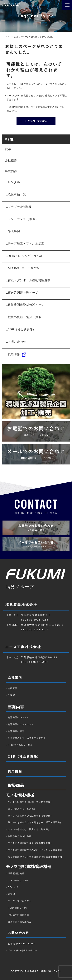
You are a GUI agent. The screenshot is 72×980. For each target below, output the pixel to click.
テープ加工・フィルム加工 (26, 243)
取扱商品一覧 (17, 194)
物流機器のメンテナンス (21, 724)
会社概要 (11, 160)
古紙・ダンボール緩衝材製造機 (29, 280)
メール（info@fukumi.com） (24, 950)
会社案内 (15, 678)
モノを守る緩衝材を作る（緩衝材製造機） (30, 843)
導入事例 (14, 231)
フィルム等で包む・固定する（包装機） (29, 829)
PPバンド (13, 887)
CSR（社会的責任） (22, 329)
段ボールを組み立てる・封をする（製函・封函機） (35, 822)
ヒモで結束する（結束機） (22, 809)
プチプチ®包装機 (20, 207)
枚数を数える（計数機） (21, 836)
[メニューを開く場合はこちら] (67, 5)
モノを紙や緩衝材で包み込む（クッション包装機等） (36, 850)
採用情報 (17, 355)
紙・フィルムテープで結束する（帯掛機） (30, 816)
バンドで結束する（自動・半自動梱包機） (30, 802)
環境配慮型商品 (16, 873)
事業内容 (11, 171)
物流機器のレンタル (19, 717)
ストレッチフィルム (19, 880)
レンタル (14, 182)
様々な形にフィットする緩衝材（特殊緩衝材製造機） (36, 857)
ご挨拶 (11, 695)
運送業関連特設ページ (23, 293)
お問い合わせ (17, 341)
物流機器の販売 (16, 731)
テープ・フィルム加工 (20, 901)
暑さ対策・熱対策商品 (20, 922)
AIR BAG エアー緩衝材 (24, 268)
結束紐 (11, 894)
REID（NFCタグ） (18, 908)
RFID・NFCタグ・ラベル (25, 256)
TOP (8, 149)
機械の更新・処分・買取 (25, 317)
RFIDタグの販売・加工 (20, 745)
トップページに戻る (36, 121)
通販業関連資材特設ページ (26, 305)
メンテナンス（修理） (23, 219)
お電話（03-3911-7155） (22, 944)
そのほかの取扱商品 (19, 915)
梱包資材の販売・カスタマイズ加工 (27, 738)
